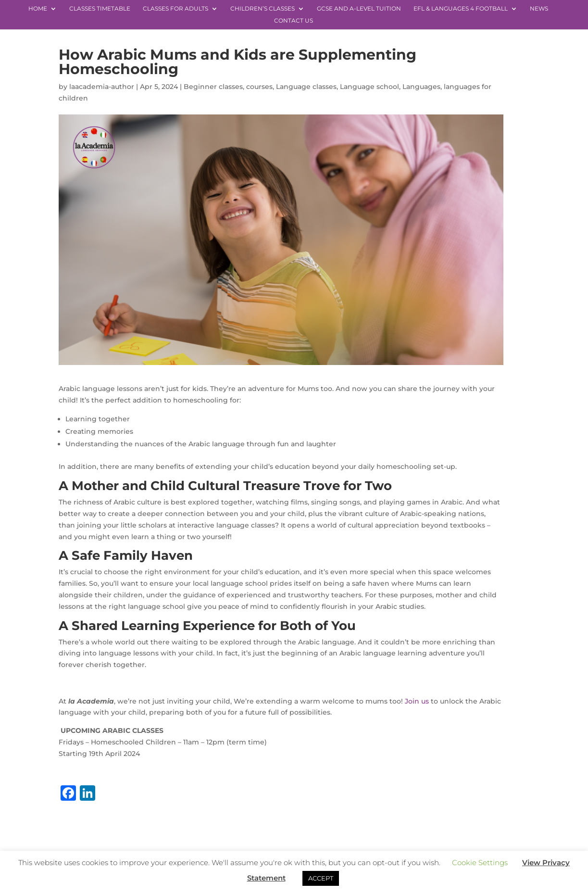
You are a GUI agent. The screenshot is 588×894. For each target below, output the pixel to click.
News (539, 9)
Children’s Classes (263, 9)
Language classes (306, 87)
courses (259, 87)
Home (38, 9)
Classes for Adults (175, 9)
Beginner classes (213, 87)
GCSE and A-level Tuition (359, 9)
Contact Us (294, 21)
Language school (369, 87)
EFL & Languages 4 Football (461, 9)
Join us (417, 701)
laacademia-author (102, 87)
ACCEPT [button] (321, 878)
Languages (421, 87)
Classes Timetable (100, 9)
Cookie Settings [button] (480, 863)
